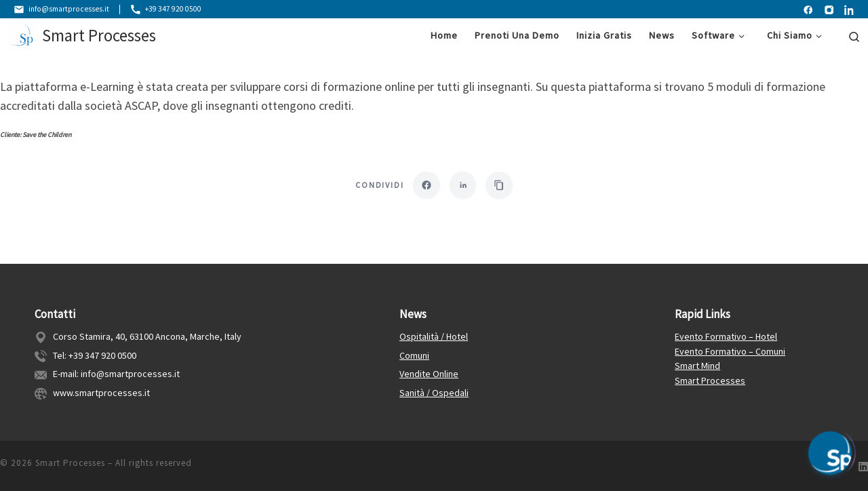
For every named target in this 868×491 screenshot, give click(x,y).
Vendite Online (429, 372)
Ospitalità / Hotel (434, 334)
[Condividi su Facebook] (427, 186)
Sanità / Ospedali (434, 391)
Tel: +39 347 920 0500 (95, 353)
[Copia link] (500, 186)
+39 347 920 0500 (167, 9)
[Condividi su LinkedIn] (463, 186)
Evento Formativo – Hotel (726, 334)
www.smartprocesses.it (101, 391)
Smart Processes (710, 378)
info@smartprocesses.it (62, 9)
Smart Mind (697, 364)
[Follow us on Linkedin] (863, 465)
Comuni (414, 353)
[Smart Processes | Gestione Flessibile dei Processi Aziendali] (22, 35)
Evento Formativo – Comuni (730, 349)
